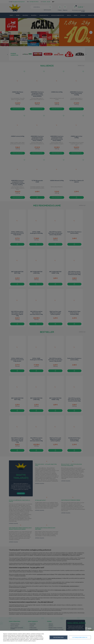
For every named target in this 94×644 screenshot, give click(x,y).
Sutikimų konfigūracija (61, 637)
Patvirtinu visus (82, 637)
